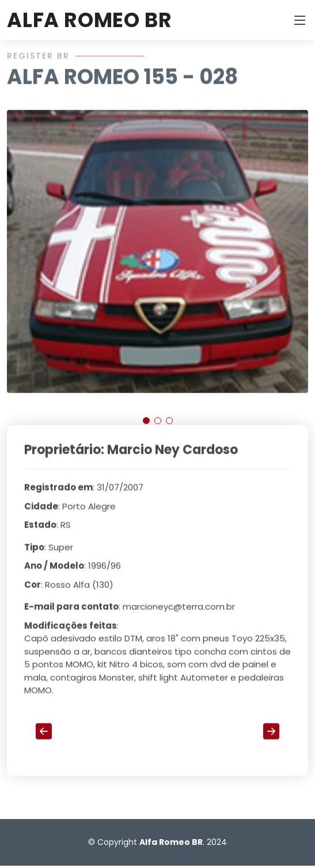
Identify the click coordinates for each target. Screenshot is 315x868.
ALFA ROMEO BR (89, 20)
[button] (146, 425)
